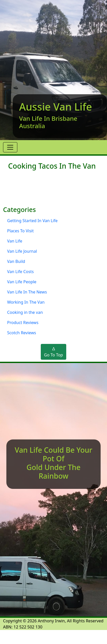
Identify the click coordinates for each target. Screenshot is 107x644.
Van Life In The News (27, 292)
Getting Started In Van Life (32, 221)
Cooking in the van (25, 312)
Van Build (16, 261)
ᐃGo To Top (53, 352)
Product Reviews (23, 323)
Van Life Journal (22, 251)
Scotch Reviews (22, 333)
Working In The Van (26, 302)
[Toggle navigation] (10, 147)
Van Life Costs (20, 272)
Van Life (15, 241)
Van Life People (22, 282)
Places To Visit (20, 231)
